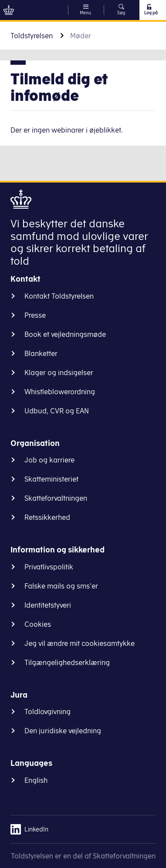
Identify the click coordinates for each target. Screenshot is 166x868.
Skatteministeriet (51, 479)
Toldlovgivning (47, 712)
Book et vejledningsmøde (65, 334)
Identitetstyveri (48, 605)
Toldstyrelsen (32, 36)
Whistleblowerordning (60, 392)
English (36, 780)
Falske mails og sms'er (61, 586)
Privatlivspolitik (49, 567)
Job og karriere (49, 460)
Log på (151, 10)
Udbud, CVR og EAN (57, 411)
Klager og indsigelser (59, 372)
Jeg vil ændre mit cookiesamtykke (80, 643)
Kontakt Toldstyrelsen (59, 296)
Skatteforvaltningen (56, 498)
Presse (35, 315)
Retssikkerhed (47, 517)
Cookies (38, 624)
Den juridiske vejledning (63, 731)
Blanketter (41, 353)
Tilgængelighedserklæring (67, 662)
